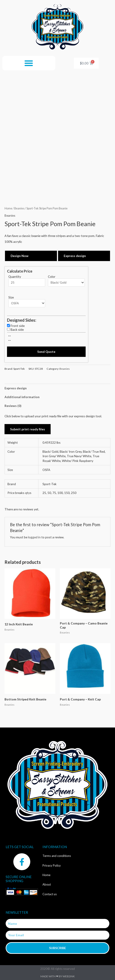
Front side (18, 326)
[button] (29, 63)
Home (8, 208)
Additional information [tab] (22, 397)
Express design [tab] (16, 388)
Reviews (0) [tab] (13, 406)
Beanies (19, 208)
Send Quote (46, 352)
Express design (75, 256)
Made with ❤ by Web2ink (58, 976)
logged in (34, 537)
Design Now (20, 256)
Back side (17, 329)
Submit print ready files (28, 429)
